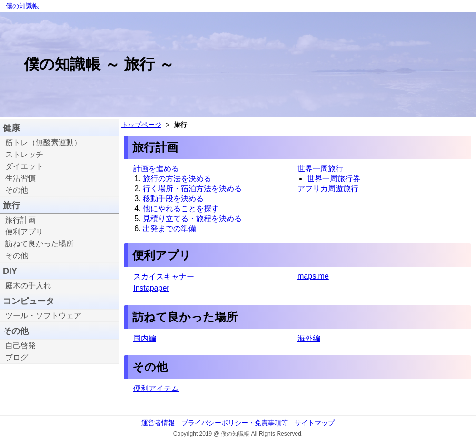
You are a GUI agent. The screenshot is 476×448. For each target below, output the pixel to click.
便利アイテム (156, 388)
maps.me (313, 276)
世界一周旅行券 (334, 179)
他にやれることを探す (181, 209)
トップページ (141, 125)
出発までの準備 (169, 229)
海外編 (309, 338)
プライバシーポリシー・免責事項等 (235, 423)
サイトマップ (315, 423)
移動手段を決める (173, 199)
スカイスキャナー (164, 277)
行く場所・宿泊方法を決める (192, 189)
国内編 (145, 338)
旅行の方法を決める (177, 179)
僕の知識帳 (22, 6)
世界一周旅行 (320, 169)
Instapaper (151, 288)
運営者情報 (158, 423)
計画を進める (156, 169)
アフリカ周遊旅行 (328, 189)
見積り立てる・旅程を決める (192, 219)
